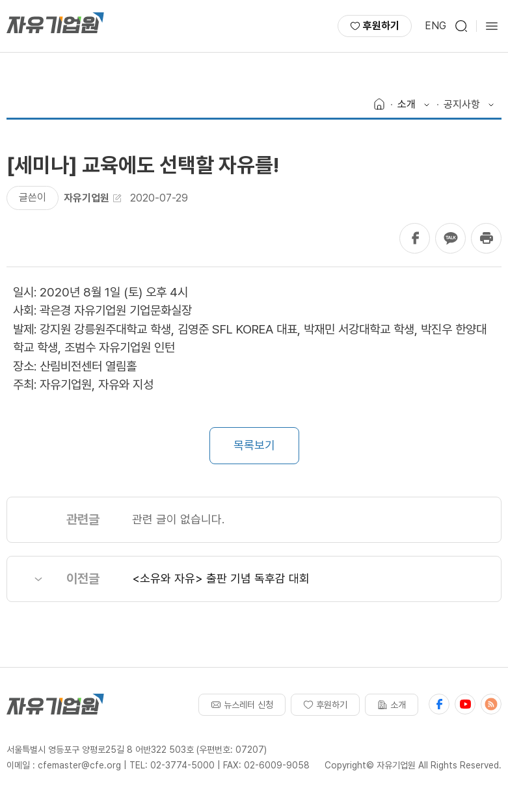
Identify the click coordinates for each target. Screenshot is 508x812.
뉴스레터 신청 (242, 705)
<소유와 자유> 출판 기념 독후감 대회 (221, 578)
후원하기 (375, 26)
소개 (392, 705)
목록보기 (254, 445)
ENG (435, 26)
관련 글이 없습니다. (178, 519)
